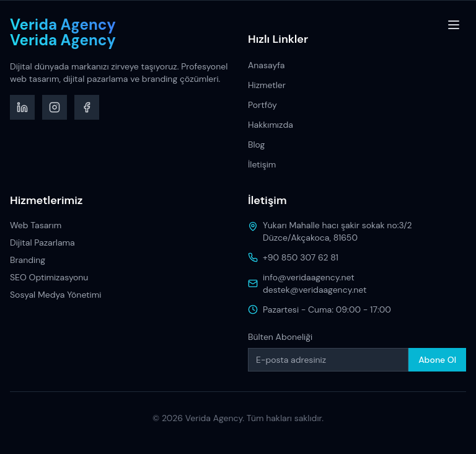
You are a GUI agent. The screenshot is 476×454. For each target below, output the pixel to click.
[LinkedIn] (22, 107)
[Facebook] (87, 107)
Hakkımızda (271, 125)
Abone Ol (437, 360)
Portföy (262, 105)
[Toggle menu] (454, 25)
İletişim (262, 164)
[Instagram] (55, 107)
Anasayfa (266, 65)
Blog (256, 145)
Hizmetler (267, 85)
